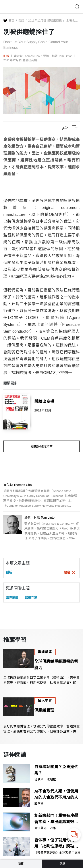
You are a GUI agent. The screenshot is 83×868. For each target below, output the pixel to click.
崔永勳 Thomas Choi (27, 56)
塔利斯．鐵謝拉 (45, 779)
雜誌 (21, 21)
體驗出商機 (44, 402)
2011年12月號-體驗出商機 (45, 21)
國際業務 (12, 597)
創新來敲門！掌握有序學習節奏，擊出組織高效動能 (56, 819)
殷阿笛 (39, 804)
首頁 (12, 21)
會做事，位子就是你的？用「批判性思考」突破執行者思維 (56, 844)
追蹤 (69, 572)
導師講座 (45, 652)
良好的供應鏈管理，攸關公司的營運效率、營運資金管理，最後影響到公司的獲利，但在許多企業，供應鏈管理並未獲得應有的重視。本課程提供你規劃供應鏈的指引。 (41, 729)
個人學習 (45, 701)
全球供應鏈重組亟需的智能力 (56, 665)
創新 (6, 56)
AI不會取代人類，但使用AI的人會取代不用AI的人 (56, 794)
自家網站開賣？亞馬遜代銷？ (56, 770)
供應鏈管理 (44, 710)
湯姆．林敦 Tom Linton (58, 56)
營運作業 (31, 597)
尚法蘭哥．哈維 (45, 828)
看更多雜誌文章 (42, 446)
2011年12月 (43, 410)
